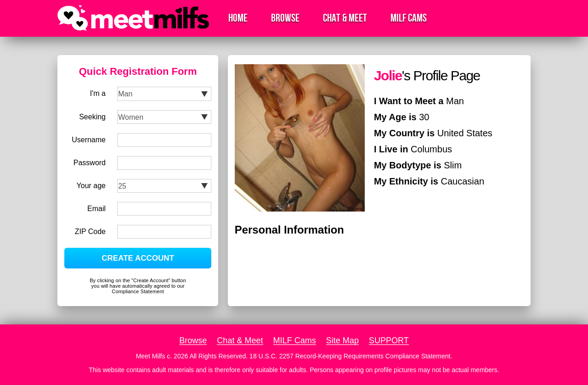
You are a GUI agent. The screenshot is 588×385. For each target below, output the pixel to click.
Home (238, 18)
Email (96, 209)
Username (89, 140)
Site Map (342, 340)
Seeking (92, 117)
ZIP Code (90, 232)
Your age (91, 186)
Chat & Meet (345, 18)
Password (90, 163)
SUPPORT (389, 340)
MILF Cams (409, 18)
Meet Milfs (151, 356)
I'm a (98, 93)
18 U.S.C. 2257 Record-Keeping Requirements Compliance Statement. (351, 356)
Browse (285, 18)
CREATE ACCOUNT (138, 258)
